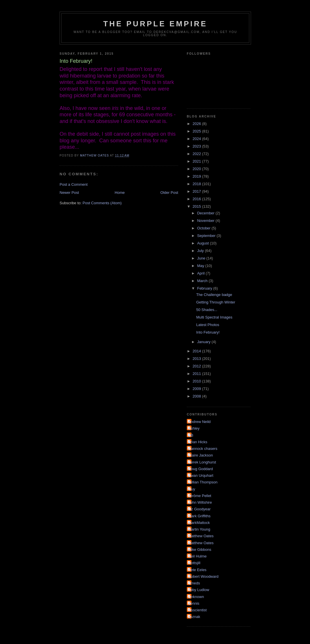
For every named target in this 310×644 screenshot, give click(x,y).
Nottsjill (194, 563)
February (205, 288)
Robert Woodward (203, 576)
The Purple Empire (155, 24)
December (206, 213)
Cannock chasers (203, 449)
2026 (197, 124)
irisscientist (198, 610)
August (204, 243)
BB (191, 435)
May (201, 266)
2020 (197, 169)
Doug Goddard (201, 469)
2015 (197, 206)
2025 (197, 131)
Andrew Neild (199, 422)
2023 (197, 146)
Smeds (194, 583)
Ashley (194, 428)
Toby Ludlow (199, 590)
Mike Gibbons (200, 550)
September (207, 236)
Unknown (196, 597)
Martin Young (199, 529)
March (203, 281)
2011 (197, 374)
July (201, 251)
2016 (197, 199)
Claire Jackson (201, 455)
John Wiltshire (200, 502)
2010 (197, 381)
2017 (197, 191)
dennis (194, 603)
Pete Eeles (197, 570)
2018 (197, 184)
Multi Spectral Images (214, 317)
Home (120, 193)
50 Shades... (207, 310)
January (204, 342)
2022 (197, 154)
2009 (197, 389)
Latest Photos (208, 325)
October (204, 228)
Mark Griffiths (199, 516)
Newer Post (69, 193)
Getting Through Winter (216, 302)
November (206, 221)
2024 (197, 139)
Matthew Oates (201, 536)
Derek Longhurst (202, 462)
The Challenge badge (214, 295)
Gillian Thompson (203, 482)
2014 (197, 351)
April (202, 273)
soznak (194, 617)
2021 (197, 161)
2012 (197, 366)
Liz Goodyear (199, 509)
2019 (197, 176)
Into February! (208, 332)
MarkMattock (199, 523)
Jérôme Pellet (200, 496)
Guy (192, 489)
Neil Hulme (198, 556)
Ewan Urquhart (201, 475)
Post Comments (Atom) (102, 203)
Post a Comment (74, 184)
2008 (197, 396)
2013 (197, 359)
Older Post (169, 193)
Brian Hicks (198, 442)
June (202, 258)
